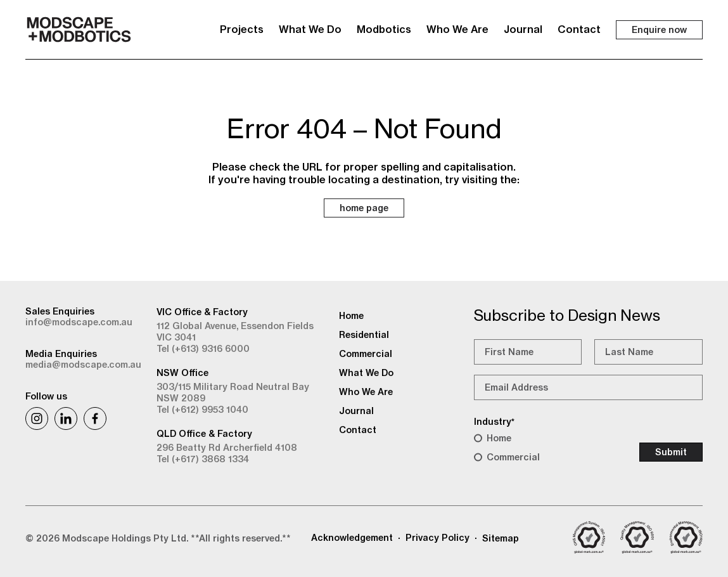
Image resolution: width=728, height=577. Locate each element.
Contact (579, 29)
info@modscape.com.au (79, 322)
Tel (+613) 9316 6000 (203, 349)
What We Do (310, 29)
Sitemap (501, 538)
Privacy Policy (437, 538)
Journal (523, 29)
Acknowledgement (352, 538)
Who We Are (457, 29)
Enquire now (659, 30)
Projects (242, 29)
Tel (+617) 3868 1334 (203, 459)
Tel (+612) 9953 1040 (202, 410)
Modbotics (384, 29)
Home (499, 438)
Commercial (513, 457)
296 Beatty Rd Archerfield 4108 (227, 448)
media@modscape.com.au (83, 365)
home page (364, 208)
